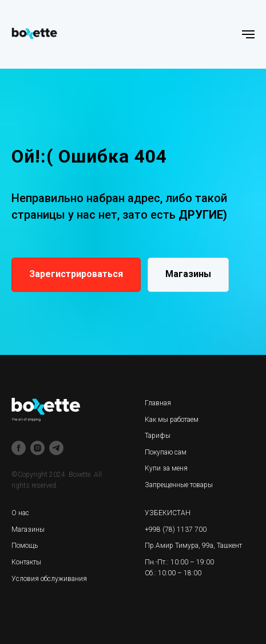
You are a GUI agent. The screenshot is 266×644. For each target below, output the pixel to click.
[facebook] (19, 448)
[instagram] (37, 448)
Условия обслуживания (49, 579)
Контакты (26, 562)
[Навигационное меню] (248, 34)
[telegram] (56, 448)
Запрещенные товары (179, 485)
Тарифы (158, 436)
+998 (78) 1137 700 (176, 530)
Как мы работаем (172, 420)
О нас (20, 513)
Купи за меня (166, 468)
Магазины (28, 530)
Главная (158, 403)
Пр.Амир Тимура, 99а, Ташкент (193, 546)
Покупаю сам (166, 452)
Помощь (25, 546)
